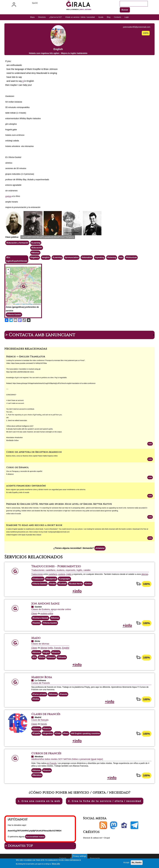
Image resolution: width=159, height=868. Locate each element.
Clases (34, 615)
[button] (14, 223)
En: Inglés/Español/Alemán (17, 260)
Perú (67, 736)
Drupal (108, 841)
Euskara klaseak (41, 620)
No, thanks (136, 862)
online (51, 615)
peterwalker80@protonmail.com (136, 27)
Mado (36, 640)
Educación (38, 248)
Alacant (52, 659)
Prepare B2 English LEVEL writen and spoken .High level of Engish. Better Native (59, 505)
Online (90, 585)
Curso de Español (18, 468)
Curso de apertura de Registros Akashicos (34, 453)
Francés (58, 650)
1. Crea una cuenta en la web (33, 804)
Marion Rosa (42, 680)
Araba (53, 585)
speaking (102, 258)
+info (150, 444)
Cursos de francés (47, 757)
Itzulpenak (52, 580)
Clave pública (12, 237)
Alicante (63, 659)
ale (124, 258)
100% (146, 585)
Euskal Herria (77, 585)
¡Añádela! (100, 549)
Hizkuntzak (135, 258)
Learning (37, 243)
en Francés (52, 766)
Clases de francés (46, 717)
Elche (42, 659)
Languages (66, 580)
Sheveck (87, 841)
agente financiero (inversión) (26, 487)
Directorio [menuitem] (42, 17)
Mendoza (38, 779)
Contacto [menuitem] (117, 17)
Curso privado (40, 697)
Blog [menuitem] (109, 17)
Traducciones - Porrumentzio (57, 568)
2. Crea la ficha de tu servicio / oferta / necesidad (108, 804)
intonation (89, 258)
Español (66, 650)
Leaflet (16, 305)
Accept (126, 862)
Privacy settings (79, 856)
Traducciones (37, 576)
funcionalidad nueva (36, 840)
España (37, 736)
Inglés (51, 650)
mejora (8, 196)
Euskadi (64, 585)
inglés (70, 576)
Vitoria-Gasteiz (15, 315)
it (23, 81)
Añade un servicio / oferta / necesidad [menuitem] (80, 17)
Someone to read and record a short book (34, 526)
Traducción (39, 580)
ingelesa (36, 258)
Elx (35, 659)
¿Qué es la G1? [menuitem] (55, 17)
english (47, 258)
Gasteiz (37, 625)
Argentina (48, 736)
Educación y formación (18, 243)
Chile (59, 736)
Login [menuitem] (127, 17)
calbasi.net (98, 841)
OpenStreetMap (27, 305)
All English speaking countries (87, 736)
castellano (53, 576)
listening (115, 258)
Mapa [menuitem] (32, 17)
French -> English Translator (26, 357)
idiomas (146, 576)
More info (56, 864)
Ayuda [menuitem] (101, 17)
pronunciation (74, 258)
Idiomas (37, 253)
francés (57, 655)
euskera (62, 576)
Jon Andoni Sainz (46, 605)
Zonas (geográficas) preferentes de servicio (22, 309)
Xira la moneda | (79, 9)
